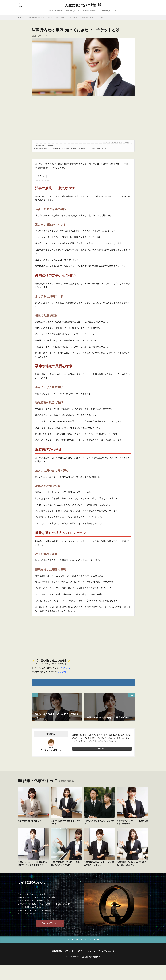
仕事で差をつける (72, 11)
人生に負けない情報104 (83, 5)
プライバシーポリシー (75, 951)
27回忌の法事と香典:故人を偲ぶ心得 (99, 822)
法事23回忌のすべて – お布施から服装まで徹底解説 (133, 822)
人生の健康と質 (104, 11)
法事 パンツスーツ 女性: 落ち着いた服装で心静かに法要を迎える (33, 864)
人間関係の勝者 (89, 11)
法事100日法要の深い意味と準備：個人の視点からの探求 (66, 864)
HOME (22, 17)
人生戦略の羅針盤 (55, 11)
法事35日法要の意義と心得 (30, 821)
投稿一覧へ (101, 749)
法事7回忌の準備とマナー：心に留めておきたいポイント (99, 864)
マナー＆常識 (48, 17)
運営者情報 (57, 951)
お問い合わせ (108, 951)
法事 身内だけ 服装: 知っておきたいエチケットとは (89, 17)
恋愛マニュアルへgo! (50, 923)
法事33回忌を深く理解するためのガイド (66, 822)
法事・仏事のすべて (62, 17)
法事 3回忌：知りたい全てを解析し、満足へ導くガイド (131, 864)
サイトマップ (93, 951)
